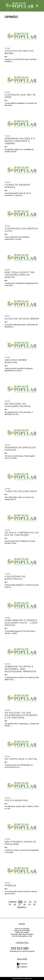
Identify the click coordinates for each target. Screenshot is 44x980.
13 (30, 902)
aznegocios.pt (27, 978)
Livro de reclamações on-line (22, 936)
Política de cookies (22, 932)
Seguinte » (22, 907)
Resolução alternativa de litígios (22, 934)
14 (35, 902)
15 (10, 905)
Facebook (24, 964)
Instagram (24, 967)
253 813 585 (20, 948)
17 (20, 905)
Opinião (7, 48)
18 (25, 905)
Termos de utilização (22, 929)
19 (29, 905)
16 (15, 905)
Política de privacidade (22, 930)
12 (25, 902)
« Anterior (12, 902)
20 (34, 905)
